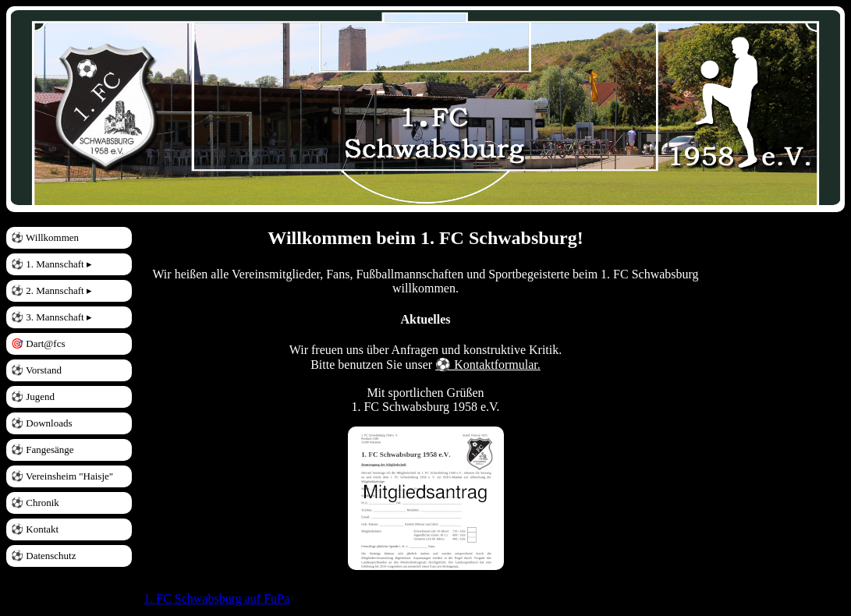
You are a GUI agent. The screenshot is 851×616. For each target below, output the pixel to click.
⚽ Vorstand (36, 370)
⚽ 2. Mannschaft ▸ (51, 290)
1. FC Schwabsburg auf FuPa (216, 598)
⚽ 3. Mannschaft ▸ (51, 317)
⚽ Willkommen (45, 237)
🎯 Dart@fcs (38, 343)
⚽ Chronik (35, 503)
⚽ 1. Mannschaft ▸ (51, 264)
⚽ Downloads (41, 423)
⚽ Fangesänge (43, 450)
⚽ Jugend (33, 397)
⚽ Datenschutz (44, 556)
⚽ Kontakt (35, 529)
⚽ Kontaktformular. (488, 365)
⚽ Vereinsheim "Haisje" (62, 476)
